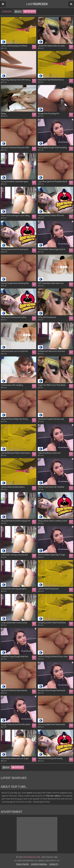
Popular (30, 12)
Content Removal (39, 864)
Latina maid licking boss (48, 589)
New (18, 12)
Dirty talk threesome (47, 317)
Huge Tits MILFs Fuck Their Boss (52, 385)
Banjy (4, 113)
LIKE (37, 4)
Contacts (54, 864)
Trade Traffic (22, 864)
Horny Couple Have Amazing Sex (15, 283)
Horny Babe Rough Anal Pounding (52, 147)
